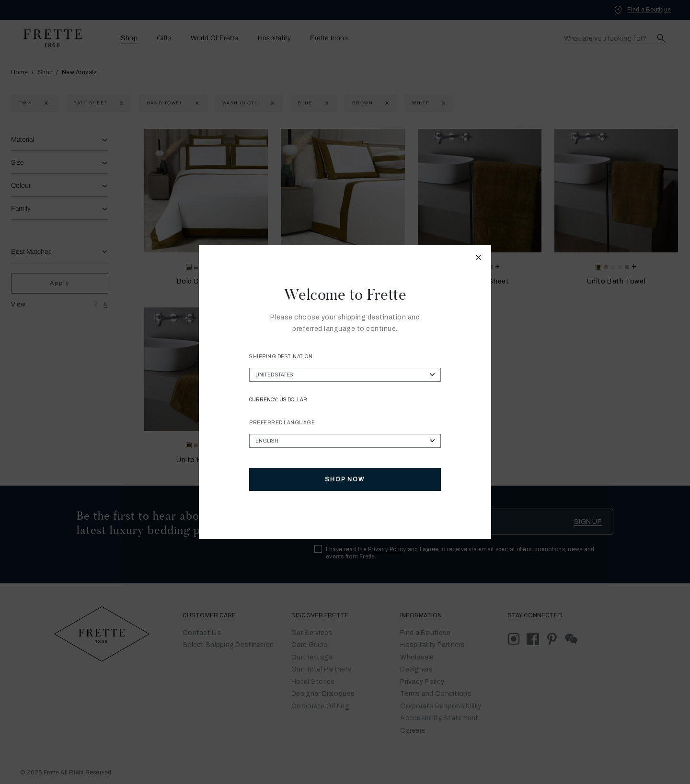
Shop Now (345, 479)
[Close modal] (479, 259)
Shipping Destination (281, 357)
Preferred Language (282, 423)
